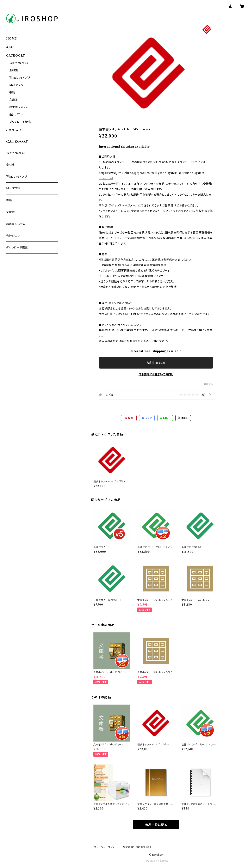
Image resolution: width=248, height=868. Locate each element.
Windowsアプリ (20, 78)
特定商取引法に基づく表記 (138, 847)
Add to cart (156, 363)
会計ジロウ (16, 114)
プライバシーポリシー (106, 847)
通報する (208, 384)
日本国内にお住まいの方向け (156, 374)
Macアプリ (16, 85)
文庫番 (14, 100)
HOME (12, 39)
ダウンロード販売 (20, 122)
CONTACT (15, 130)
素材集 (14, 70)
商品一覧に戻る (156, 825)
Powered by (156, 861)
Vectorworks (19, 63)
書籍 (12, 92)
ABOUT (12, 47)
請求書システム (19, 107)
